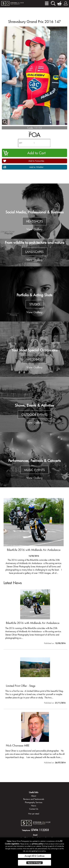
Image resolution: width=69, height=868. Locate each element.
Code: (30, 128)
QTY (21, 143)
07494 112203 (40, 830)
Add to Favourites (36, 161)
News (34, 806)
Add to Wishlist (36, 167)
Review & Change (34, 863)
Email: (35, 835)
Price (30, 131)
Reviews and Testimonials (34, 799)
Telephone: (26, 830)
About (34, 796)
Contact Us (34, 809)
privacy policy (38, 844)
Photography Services (34, 802)
